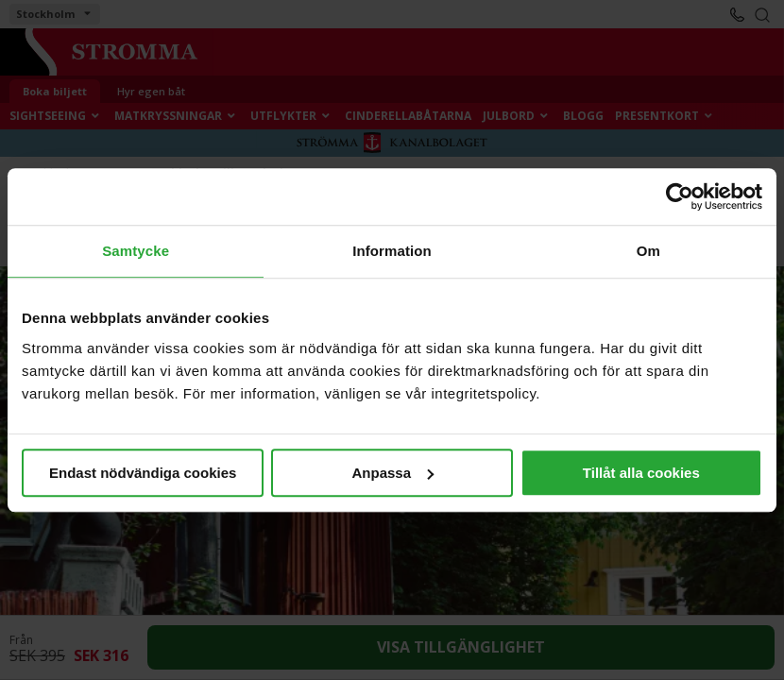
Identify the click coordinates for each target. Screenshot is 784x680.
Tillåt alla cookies (641, 473)
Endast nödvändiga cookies (143, 473)
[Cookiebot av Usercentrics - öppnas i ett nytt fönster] (680, 196)
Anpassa (392, 473)
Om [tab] (648, 251)
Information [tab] (392, 251)
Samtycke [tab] (136, 251)
